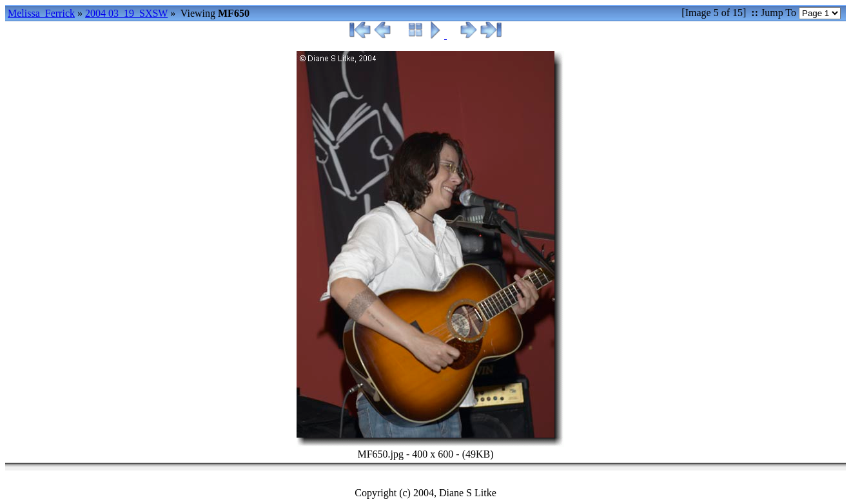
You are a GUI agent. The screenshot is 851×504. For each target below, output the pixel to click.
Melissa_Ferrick (41, 13)
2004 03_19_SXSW (126, 13)
